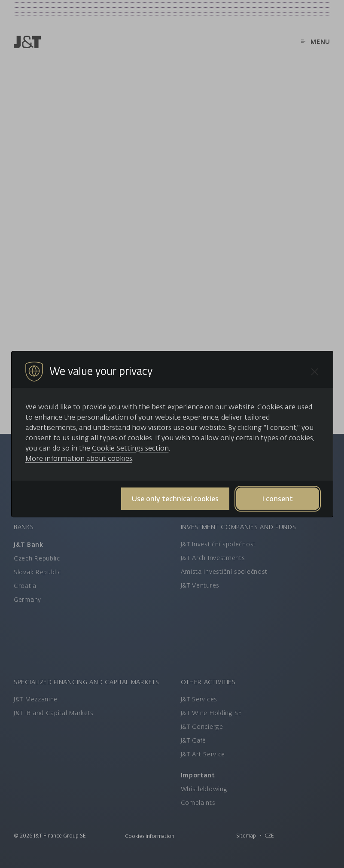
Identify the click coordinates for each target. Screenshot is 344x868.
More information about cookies (79, 458)
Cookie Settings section (130, 448)
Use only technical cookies (175, 499)
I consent (277, 499)
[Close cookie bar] (315, 372)
